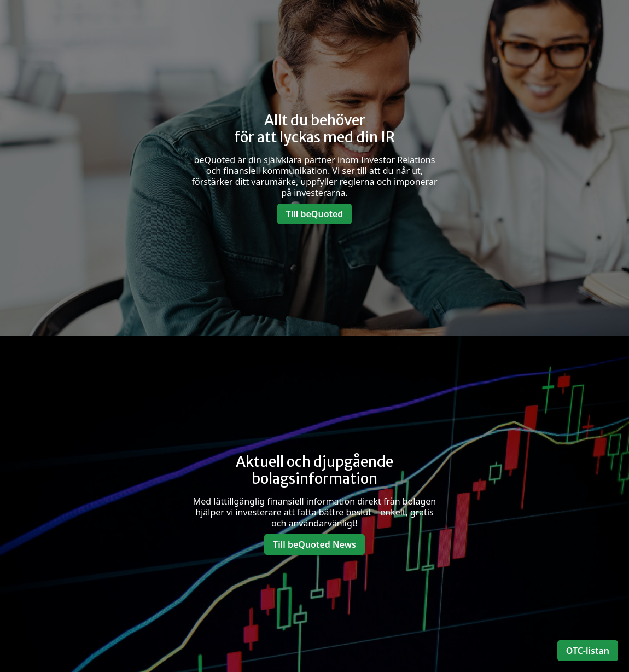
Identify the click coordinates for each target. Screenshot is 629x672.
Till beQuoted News (314, 544)
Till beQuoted (315, 214)
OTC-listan (588, 651)
